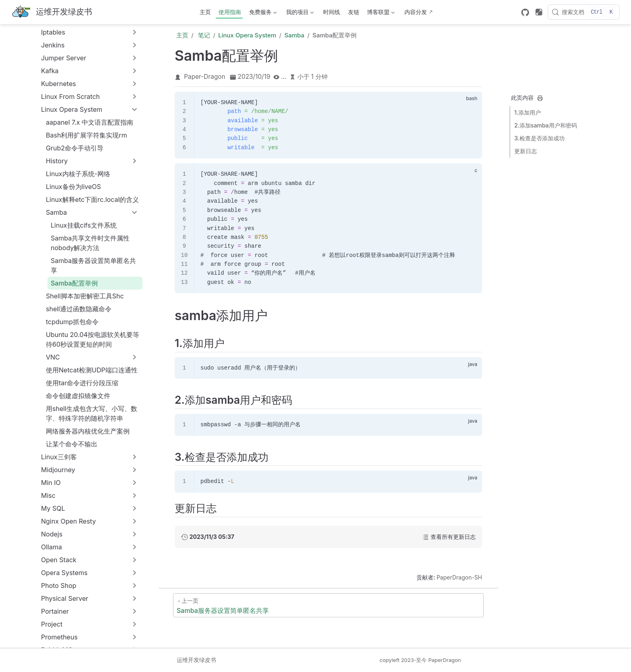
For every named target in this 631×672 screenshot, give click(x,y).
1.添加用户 (528, 112)
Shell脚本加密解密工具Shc (85, 296)
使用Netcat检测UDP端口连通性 (92, 370)
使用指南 (230, 12)
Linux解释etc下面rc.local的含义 (92, 199)
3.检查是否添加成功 (539, 138)
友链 (354, 12)
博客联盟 (380, 13)
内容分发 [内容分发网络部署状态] (416, 12)
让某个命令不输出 (72, 444)
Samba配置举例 (74, 283)
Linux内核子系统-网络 (78, 174)
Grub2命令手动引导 (75, 148)
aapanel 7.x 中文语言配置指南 (90, 122)
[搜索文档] (584, 12)
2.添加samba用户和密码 (546, 125)
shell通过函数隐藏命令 (79, 309)
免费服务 (262, 13)
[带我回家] (52, 12)
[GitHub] (525, 12)
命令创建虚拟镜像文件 (78, 396)
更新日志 (526, 151)
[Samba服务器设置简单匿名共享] (328, 605)
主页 (205, 12)
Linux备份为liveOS (73, 187)
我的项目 (299, 13)
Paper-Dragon (204, 77)
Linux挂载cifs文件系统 (84, 225)
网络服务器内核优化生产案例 (88, 431)
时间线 (332, 12)
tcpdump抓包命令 (72, 322)
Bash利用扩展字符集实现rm (87, 135)
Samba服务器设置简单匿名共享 (93, 265)
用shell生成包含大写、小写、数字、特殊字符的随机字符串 (92, 413)
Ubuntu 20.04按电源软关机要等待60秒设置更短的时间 (93, 339)
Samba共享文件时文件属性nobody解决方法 (90, 243)
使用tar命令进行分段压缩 (82, 383)
